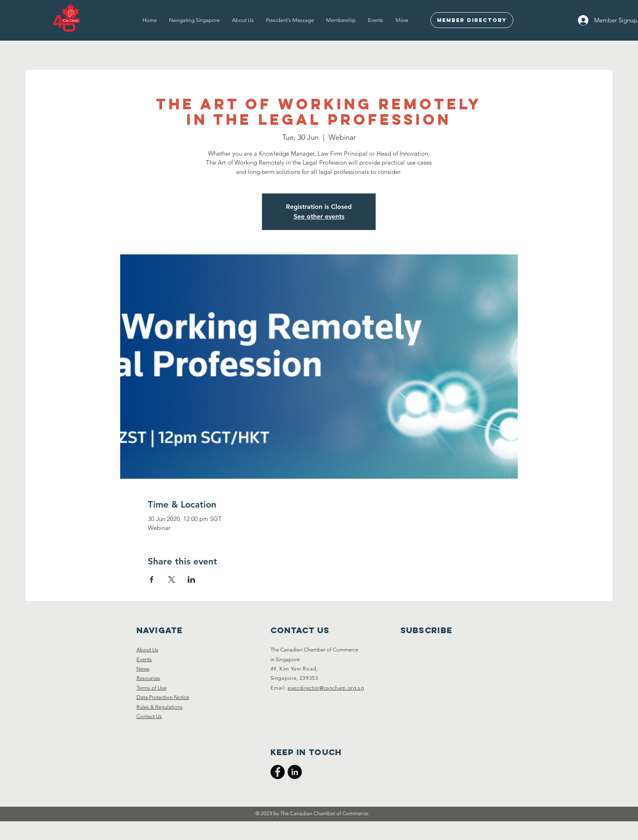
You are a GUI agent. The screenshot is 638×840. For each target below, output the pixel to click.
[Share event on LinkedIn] (191, 580)
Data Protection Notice (163, 697)
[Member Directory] (472, 20)
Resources (148, 678)
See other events (319, 216)
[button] (194, 20)
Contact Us (149, 716)
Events (144, 659)
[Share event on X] (172, 580)
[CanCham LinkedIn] (295, 772)
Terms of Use (151, 688)
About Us (147, 650)
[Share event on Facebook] (152, 580)
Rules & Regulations (160, 707)
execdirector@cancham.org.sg (326, 688)
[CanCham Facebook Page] (278, 772)
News (143, 669)
